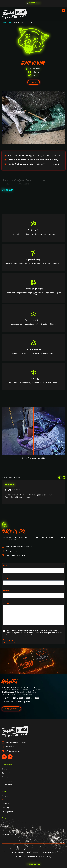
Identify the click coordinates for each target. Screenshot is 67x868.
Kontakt (5, 827)
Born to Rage (7, 800)
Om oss (5, 818)
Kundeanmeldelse (9, 835)
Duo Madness (7, 804)
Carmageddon (7, 812)
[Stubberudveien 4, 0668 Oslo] (3, 743)
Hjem (4, 22)
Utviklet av (18, 857)
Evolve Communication (30, 857)
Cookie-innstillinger (46, 857)
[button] (4, 118)
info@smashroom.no (13, 751)
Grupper (5, 769)
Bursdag (5, 777)
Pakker (10, 22)
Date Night (6, 773)
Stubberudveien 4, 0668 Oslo (16, 743)
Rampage (5, 796)
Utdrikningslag (7, 781)
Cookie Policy (35, 852)
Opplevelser (7, 764)
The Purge (6, 808)
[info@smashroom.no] (3, 751)
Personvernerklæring (48, 852)
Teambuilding (7, 785)
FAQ (3, 831)
